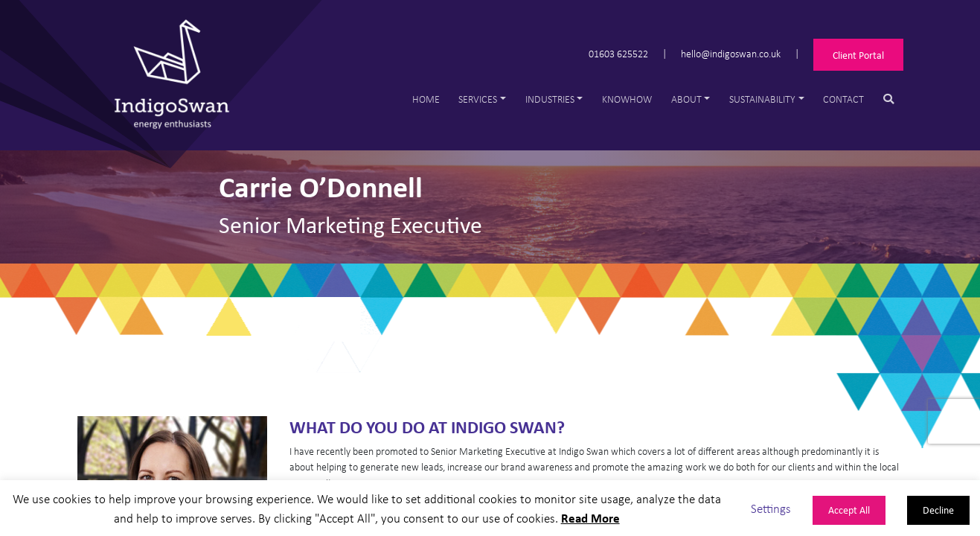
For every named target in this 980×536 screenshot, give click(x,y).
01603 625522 (618, 52)
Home (426, 99)
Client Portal (858, 55)
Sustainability (762, 99)
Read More (590, 518)
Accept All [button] (849, 510)
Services (478, 99)
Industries (550, 99)
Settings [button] (771, 508)
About (686, 99)
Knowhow (627, 99)
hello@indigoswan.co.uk (731, 52)
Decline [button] (938, 510)
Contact (843, 99)
